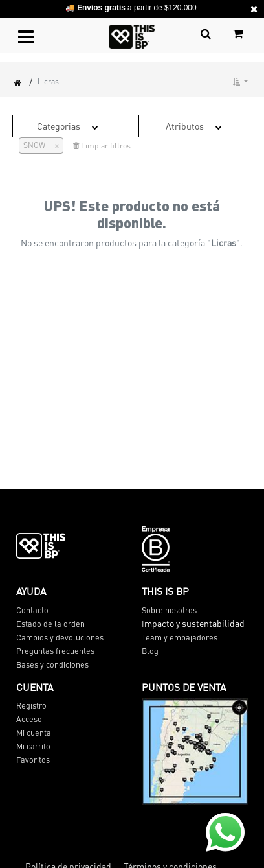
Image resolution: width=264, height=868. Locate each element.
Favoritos (33, 760)
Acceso (29, 719)
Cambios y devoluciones (60, 637)
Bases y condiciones (52, 664)
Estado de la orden (50, 624)
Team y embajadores (180, 637)
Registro (31, 705)
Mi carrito (33, 746)
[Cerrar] (52, 145)
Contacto (32, 610)
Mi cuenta (34, 733)
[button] (240, 82)
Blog (150, 651)
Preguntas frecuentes (55, 651)
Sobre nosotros (169, 610)
